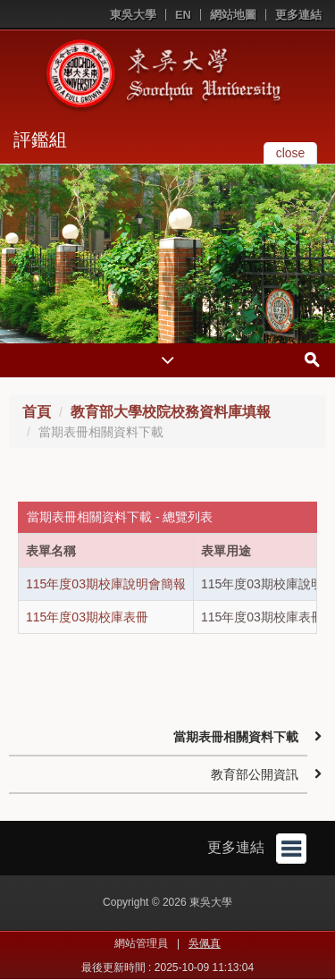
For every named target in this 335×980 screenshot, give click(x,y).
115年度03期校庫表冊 (87, 617)
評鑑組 (40, 139)
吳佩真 (205, 943)
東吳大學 (133, 15)
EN (183, 15)
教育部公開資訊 (255, 774)
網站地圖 (233, 15)
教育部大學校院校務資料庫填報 (171, 412)
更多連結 (298, 15)
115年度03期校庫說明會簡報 (106, 584)
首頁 (37, 412)
